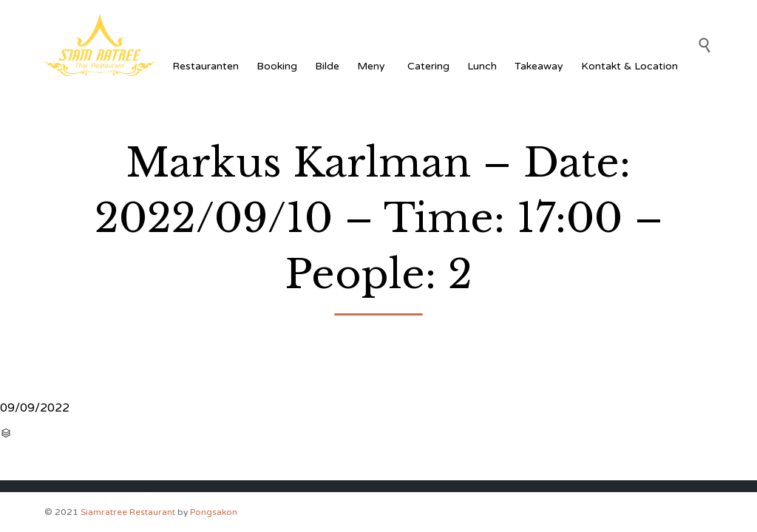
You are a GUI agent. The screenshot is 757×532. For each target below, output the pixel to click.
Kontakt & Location (629, 66)
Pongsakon (214, 512)
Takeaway (539, 66)
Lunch (482, 66)
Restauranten (206, 66)
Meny (373, 66)
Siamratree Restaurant (128, 512)
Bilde (327, 66)
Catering (428, 66)
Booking (277, 66)
